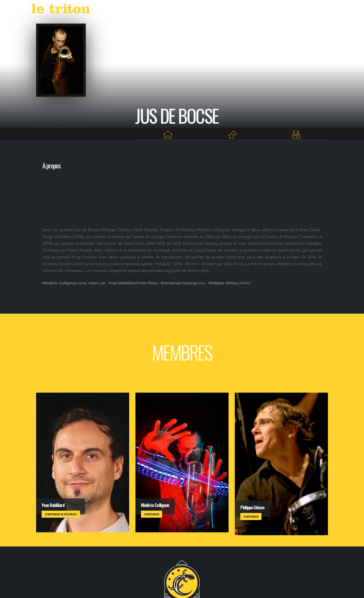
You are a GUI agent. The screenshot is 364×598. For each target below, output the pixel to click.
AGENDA (223, 10)
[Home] (168, 135)
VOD (259, 10)
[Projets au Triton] (232, 135)
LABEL (244, 10)
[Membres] (296, 135)
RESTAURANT (280, 10)
